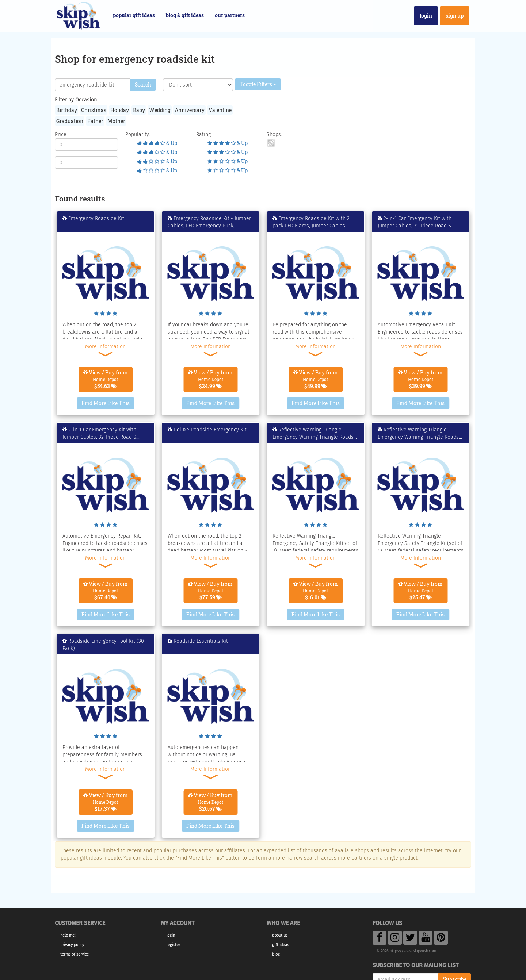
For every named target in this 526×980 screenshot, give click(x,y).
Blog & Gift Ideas (185, 15)
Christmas (94, 110)
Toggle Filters (258, 84)
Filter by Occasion (76, 100)
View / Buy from (106, 379)
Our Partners (230, 15)
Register (173, 945)
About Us (280, 935)
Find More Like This (106, 403)
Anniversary (190, 110)
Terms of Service (75, 954)
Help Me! (68, 935)
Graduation (70, 121)
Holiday (120, 110)
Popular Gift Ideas (134, 15)
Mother (116, 121)
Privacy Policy (72, 945)
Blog (276, 954)
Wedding (160, 110)
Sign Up (455, 16)
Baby (139, 110)
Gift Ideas (281, 945)
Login (426, 16)
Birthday (67, 110)
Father (95, 121)
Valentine (220, 110)
